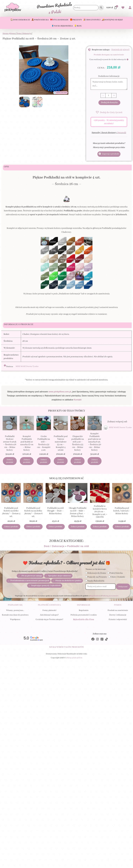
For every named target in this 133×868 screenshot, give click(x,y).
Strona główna (9, 33)
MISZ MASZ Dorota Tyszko (27, 367)
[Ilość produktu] (108, 95)
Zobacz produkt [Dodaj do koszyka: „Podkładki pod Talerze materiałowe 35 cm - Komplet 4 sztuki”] (61, 462)
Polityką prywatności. (110, 597)
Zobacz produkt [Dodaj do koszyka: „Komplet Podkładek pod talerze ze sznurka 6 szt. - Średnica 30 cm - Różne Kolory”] (95, 462)
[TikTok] (107, 640)
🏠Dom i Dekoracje (20, 20)
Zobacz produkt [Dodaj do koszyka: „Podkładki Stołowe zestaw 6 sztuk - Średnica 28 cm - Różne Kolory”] (10, 462)
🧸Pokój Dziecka (40, 20)
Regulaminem (95, 597)
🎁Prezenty (76, 20)
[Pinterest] (102, 640)
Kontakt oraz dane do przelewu (15, 616)
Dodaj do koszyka (109, 103)
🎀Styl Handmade (59, 20)
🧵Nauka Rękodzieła (62, 26)
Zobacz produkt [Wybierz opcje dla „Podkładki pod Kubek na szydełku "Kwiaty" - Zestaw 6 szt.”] (33, 528)
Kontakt (78, 400)
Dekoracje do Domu (97, 574)
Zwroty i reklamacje (118, 616)
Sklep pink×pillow (75, 659)
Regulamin (84, 611)
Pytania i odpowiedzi (118, 621)
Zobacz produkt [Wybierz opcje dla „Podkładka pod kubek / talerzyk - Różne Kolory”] (122, 528)
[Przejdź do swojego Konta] (130, 8)
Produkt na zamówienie (118, 611)
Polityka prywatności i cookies (84, 616)
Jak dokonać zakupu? (49, 616)
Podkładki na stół (78, 547)
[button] (109, 112)
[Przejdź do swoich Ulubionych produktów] (123, 8)
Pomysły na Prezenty (97, 578)
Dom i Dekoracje (24, 33)
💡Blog (78, 26)
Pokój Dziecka (116, 574)
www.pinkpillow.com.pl (60, 392)
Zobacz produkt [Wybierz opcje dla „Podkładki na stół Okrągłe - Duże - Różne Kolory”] (55, 528)
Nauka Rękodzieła (96, 582)
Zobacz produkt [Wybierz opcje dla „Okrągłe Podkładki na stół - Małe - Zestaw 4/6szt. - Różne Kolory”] (78, 528)
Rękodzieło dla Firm (84, 621)
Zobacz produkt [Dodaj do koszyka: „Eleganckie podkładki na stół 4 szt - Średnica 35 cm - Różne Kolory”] (78, 462)
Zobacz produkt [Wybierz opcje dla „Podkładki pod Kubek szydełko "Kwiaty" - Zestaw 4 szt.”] (11, 528)
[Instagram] (97, 640)
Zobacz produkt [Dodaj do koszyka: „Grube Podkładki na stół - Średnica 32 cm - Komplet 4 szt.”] (44, 462)
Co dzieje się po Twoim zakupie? (49, 621)
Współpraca (15, 621)
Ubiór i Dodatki (118, 578)
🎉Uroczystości (92, 20)
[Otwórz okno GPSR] (8, 366)
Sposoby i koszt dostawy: (109, 133)
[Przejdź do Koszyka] (112, 8)
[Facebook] (93, 640)
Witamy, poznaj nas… (15, 611)
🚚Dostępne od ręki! (112, 20)
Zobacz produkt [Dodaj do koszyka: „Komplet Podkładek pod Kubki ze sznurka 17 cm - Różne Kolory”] (27, 462)
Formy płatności (49, 611)
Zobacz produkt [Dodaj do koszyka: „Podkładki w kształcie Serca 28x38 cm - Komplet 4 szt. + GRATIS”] (100, 528)
